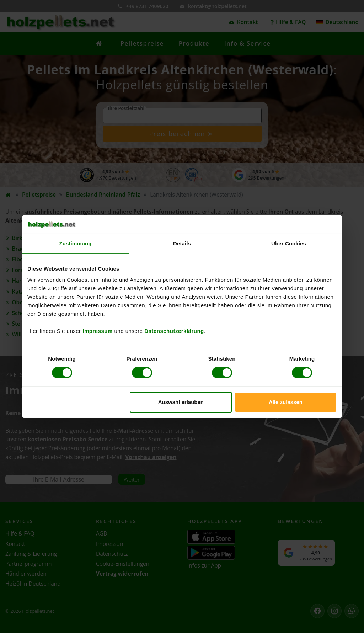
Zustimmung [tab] (76, 243)
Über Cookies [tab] (289, 243)
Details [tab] (182, 243)
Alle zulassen (286, 402)
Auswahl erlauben (181, 402)
